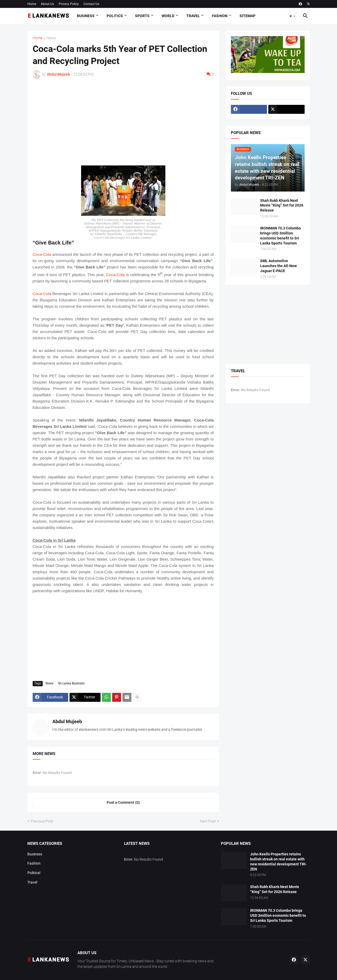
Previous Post (42, 821)
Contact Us (91, 4)
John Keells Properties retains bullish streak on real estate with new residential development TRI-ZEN (278, 862)
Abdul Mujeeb (67, 721)
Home (32, 4)
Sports (142, 16)
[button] (293, 16)
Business (86, 16)
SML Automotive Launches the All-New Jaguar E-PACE (278, 266)
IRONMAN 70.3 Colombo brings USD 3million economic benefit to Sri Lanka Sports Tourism (281, 236)
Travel (193, 16)
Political (34, 873)
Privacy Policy (69, 4)
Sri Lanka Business (71, 683)
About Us (47, 4)
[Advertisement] (123, 122)
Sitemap (247, 16)
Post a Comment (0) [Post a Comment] (123, 802)
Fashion (220, 16)
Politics (115, 16)
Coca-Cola (42, 254)
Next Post (208, 821)
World (168, 16)
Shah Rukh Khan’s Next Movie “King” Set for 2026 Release (282, 205)
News (51, 38)
